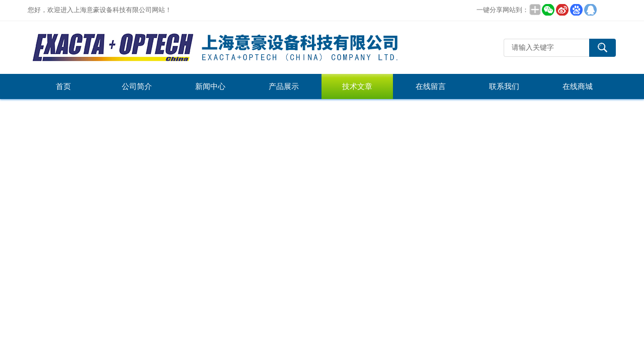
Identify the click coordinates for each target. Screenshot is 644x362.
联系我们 (504, 86)
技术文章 (357, 86)
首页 (63, 86)
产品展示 (284, 86)
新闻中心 (210, 86)
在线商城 (578, 86)
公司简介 (137, 86)
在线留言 (431, 86)
